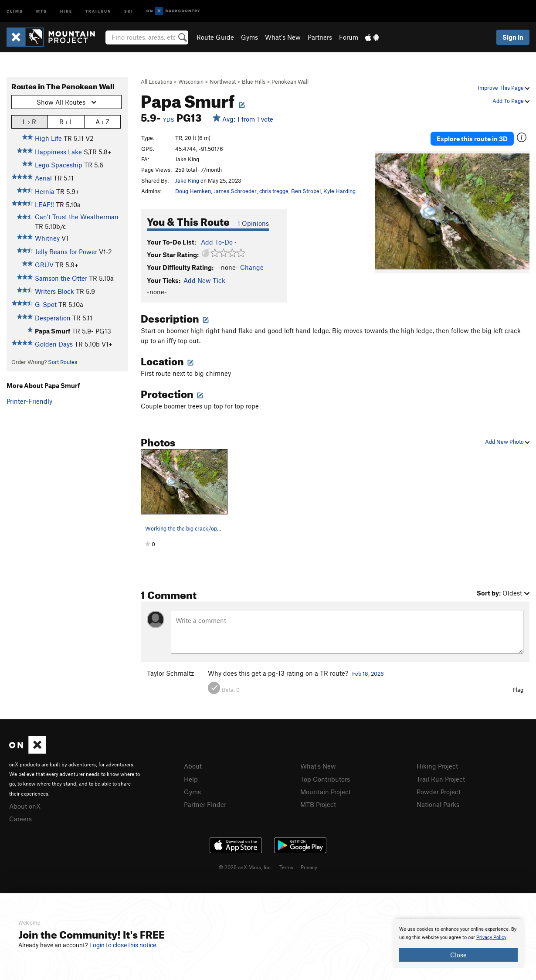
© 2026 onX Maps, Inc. (245, 867)
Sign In (513, 37)
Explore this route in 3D (472, 139)
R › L (66, 121)
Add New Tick (204, 280)
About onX (25, 806)
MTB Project (318, 804)
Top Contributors (325, 779)
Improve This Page (504, 88)
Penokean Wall (290, 82)
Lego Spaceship (59, 165)
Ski (129, 11)
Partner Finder (205, 804)
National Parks (438, 804)
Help (191, 779)
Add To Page (511, 101)
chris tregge (274, 191)
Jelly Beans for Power (66, 252)
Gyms (249, 37)
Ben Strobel (306, 191)
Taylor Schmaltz (170, 673)
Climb (15, 11)
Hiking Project (437, 766)
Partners (320, 37)
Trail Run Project (441, 779)
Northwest (223, 82)
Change (252, 267)
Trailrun (98, 11)
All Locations (156, 82)
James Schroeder (235, 191)
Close (458, 955)
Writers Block (54, 291)
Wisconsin (191, 82)
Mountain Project (326, 792)
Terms (286, 867)
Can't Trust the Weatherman (77, 217)
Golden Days (54, 344)
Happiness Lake (58, 152)
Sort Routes (63, 362)
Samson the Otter (61, 278)
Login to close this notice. (124, 945)
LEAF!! (44, 204)
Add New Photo (507, 442)
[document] (458, 943)
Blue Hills (254, 82)
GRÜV (44, 265)
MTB (42, 11)
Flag (518, 690)
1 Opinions (253, 223)
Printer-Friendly (29, 401)
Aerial (43, 178)
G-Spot (46, 304)
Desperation (53, 318)
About (193, 766)
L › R (29, 121)
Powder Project (439, 792)
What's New (283, 37)
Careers (20, 819)
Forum (349, 37)
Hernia (45, 191)
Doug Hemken (193, 191)
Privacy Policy (491, 937)
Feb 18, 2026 (368, 674)
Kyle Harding (339, 191)
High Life (48, 138)
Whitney (47, 238)
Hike (66, 11)
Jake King (187, 180)
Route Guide (215, 37)
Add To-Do (217, 242)
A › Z (102, 121)
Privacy (309, 867)
